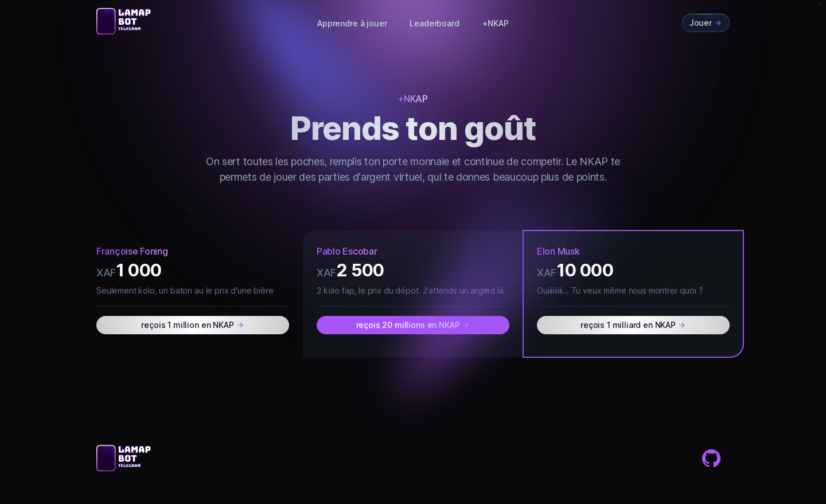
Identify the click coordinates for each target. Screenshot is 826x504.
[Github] (711, 458)
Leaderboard (434, 23)
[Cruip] (125, 21)
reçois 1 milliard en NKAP (633, 325)
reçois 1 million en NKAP (192, 325)
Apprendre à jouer (352, 23)
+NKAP (496, 23)
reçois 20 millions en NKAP (413, 325)
